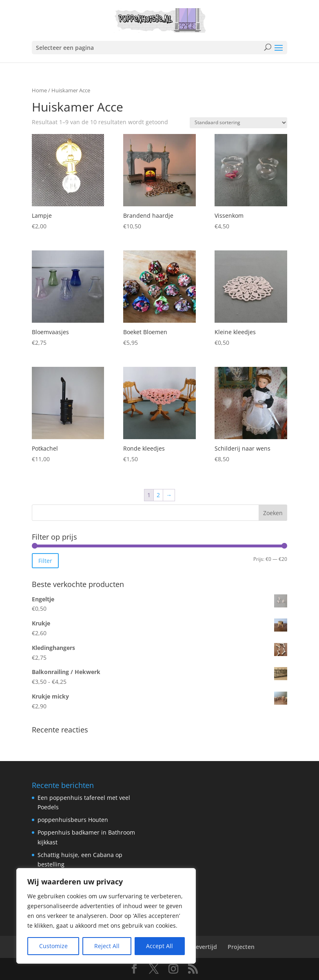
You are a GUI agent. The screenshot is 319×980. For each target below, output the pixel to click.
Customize (53, 946)
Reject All (107, 946)
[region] (106, 916)
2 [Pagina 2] (158, 495)
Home (39, 90)
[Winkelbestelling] (238, 123)
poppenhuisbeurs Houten (73, 820)
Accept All (159, 946)
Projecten (241, 947)
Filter (45, 561)
